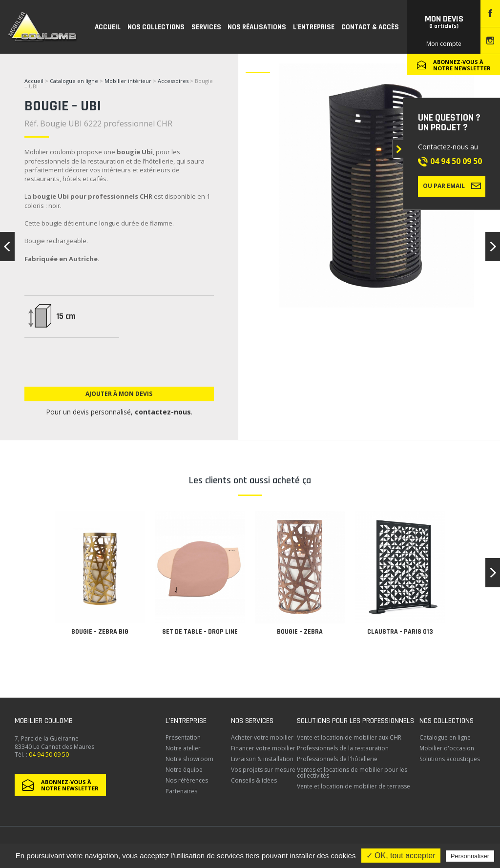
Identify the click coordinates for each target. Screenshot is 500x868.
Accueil (34, 81)
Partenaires (181, 791)
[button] (493, 573)
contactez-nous (163, 412)
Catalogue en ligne (74, 81)
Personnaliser (470, 856)
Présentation (183, 737)
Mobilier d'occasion (447, 748)
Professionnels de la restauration (343, 748)
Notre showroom (189, 759)
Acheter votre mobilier (262, 737)
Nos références (187, 780)
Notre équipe (184, 770)
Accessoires (173, 81)
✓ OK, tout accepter (401, 856)
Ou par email (452, 186)
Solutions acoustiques (450, 759)
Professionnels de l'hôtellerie (337, 759)
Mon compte (444, 44)
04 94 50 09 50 (456, 161)
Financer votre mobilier (263, 748)
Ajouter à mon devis (119, 394)
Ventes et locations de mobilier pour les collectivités (352, 773)
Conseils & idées (254, 780)
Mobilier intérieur (128, 81)
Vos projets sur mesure (263, 770)
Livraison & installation (262, 759)
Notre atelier (183, 748)
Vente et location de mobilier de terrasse (354, 786)
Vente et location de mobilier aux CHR (349, 737)
